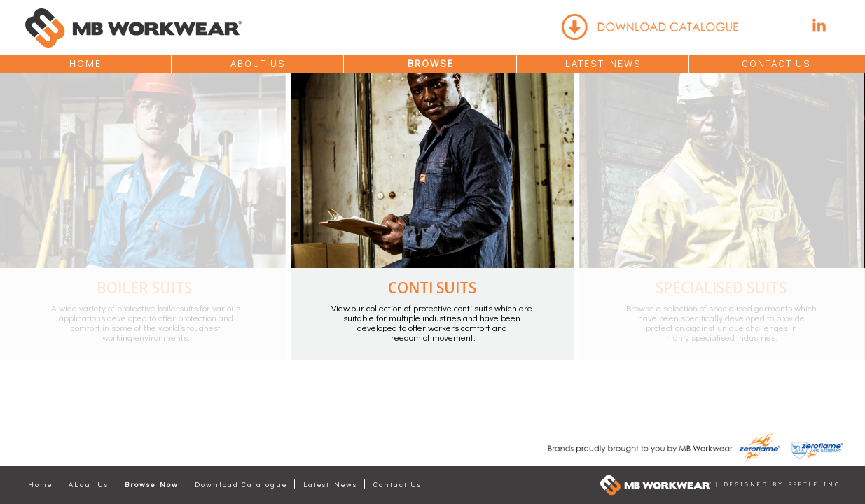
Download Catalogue (241, 484)
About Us (258, 63)
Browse (431, 63)
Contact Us (776, 63)
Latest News (603, 63)
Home (85, 63)
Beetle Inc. (816, 484)
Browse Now (152, 484)
